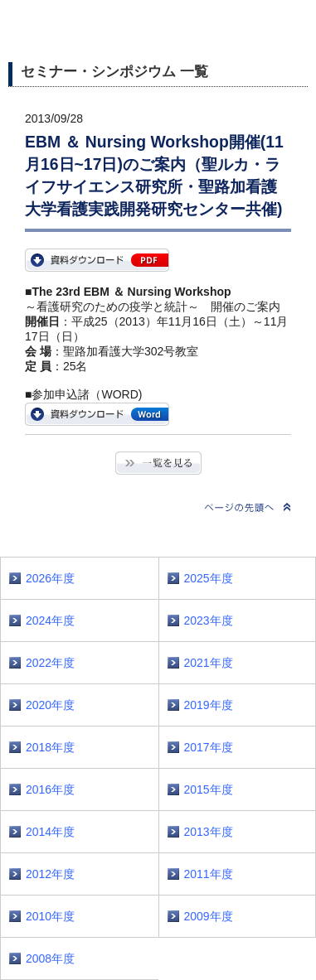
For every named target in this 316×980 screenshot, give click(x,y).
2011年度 (209, 874)
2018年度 (50, 747)
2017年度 (209, 747)
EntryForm (97, 414)
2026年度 (50, 578)
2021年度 (209, 663)
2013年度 (209, 832)
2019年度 (209, 705)
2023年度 (209, 620)
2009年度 (209, 916)
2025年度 (209, 578)
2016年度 (50, 789)
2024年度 (50, 620)
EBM (97, 260)
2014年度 (50, 832)
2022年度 (50, 663)
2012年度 (50, 874)
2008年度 (50, 958)
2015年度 (209, 789)
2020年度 (50, 705)
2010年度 (50, 916)
